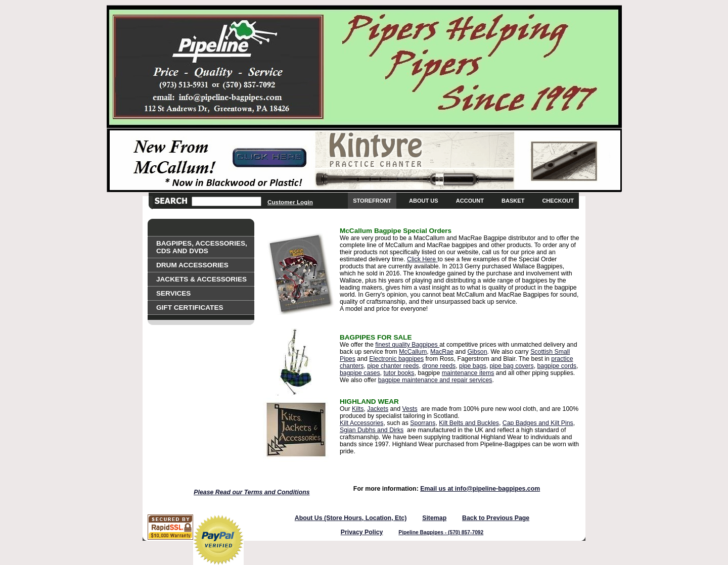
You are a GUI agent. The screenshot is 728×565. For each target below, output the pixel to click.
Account (470, 201)
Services (173, 293)
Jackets (378, 409)
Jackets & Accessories (201, 279)
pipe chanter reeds (393, 366)
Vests (410, 409)
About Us (424, 201)
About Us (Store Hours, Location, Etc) (351, 518)
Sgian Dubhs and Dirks (372, 430)
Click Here (422, 259)
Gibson (477, 352)
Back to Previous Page (496, 518)
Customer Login (290, 202)
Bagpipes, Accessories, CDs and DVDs (202, 247)
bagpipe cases (360, 373)
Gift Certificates (190, 308)
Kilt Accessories (361, 423)
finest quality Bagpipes (407, 345)
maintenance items (468, 373)
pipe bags (473, 366)
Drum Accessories (192, 265)
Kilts (358, 409)
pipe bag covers (511, 366)
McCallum (413, 352)
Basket (513, 201)
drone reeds (439, 366)
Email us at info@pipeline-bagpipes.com (480, 489)
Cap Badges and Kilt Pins (538, 423)
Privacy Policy (362, 532)
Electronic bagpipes (396, 359)
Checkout (558, 201)
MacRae (442, 352)
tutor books (399, 373)
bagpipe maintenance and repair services (435, 380)
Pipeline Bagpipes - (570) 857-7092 (441, 532)
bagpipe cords (557, 366)
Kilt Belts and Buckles (469, 423)
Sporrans (423, 423)
